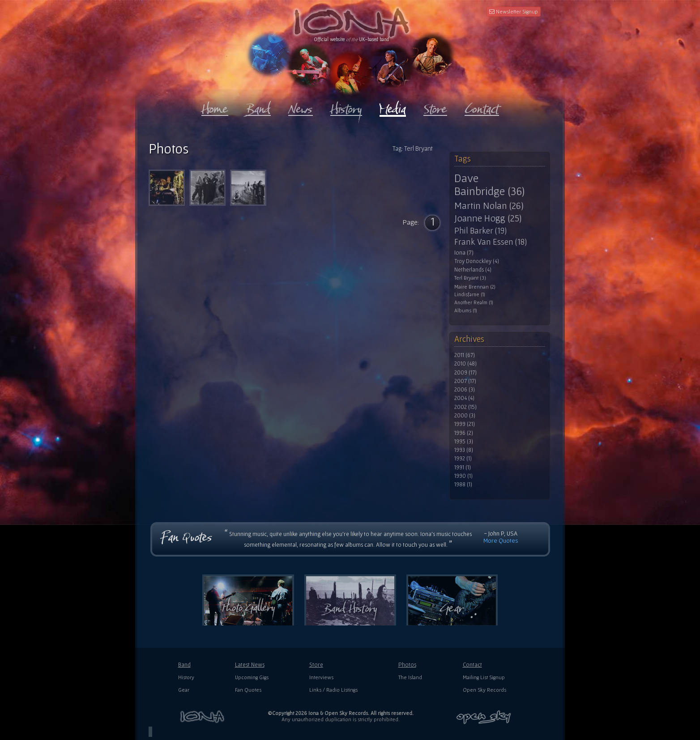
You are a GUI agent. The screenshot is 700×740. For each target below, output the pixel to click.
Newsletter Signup (514, 11)
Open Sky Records (484, 690)
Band (184, 665)
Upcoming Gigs (252, 677)
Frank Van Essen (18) (491, 242)
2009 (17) (465, 373)
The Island (410, 677)
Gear (184, 690)
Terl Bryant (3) (470, 278)
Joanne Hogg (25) (488, 218)
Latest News (250, 665)
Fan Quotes (248, 690)
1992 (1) (463, 459)
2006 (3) (465, 390)
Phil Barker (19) (480, 231)
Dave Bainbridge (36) (489, 185)
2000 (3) (465, 416)
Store (316, 665)
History (186, 677)
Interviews (321, 677)
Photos (407, 665)
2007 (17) (465, 381)
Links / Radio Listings (333, 690)
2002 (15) (465, 407)
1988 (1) (463, 485)
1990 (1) (463, 476)
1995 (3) (464, 442)
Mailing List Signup (484, 677)
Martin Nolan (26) (489, 205)
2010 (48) (465, 364)
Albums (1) (466, 310)
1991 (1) (463, 468)
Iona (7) (464, 253)
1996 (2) (464, 433)
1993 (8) (464, 450)
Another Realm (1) (474, 302)
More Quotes (501, 540)
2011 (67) (465, 355)
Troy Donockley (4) (477, 261)
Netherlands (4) (473, 270)
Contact (472, 665)
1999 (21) (465, 424)
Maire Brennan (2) (475, 287)
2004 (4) (464, 398)
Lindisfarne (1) (470, 294)
